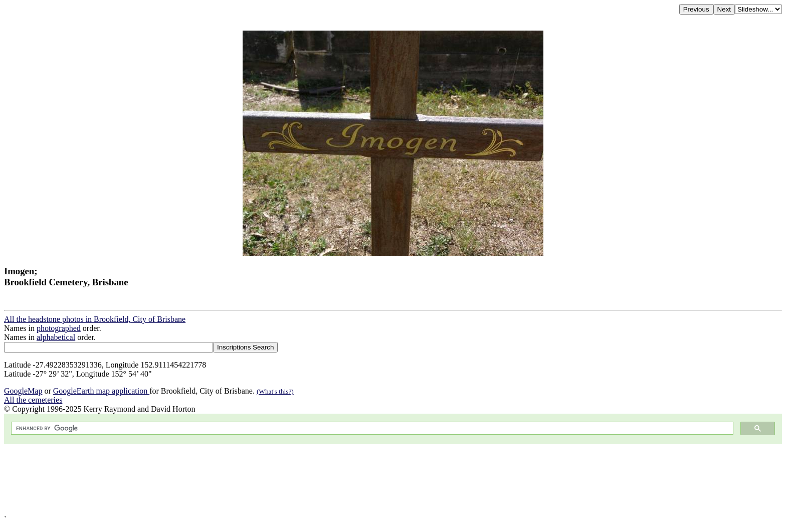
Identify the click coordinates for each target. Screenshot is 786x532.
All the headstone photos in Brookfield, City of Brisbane (95, 319)
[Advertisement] (305, 480)
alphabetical (56, 337)
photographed (59, 328)
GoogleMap (23, 391)
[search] (371, 428)
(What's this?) (275, 391)
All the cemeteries (33, 400)
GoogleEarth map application (101, 391)
